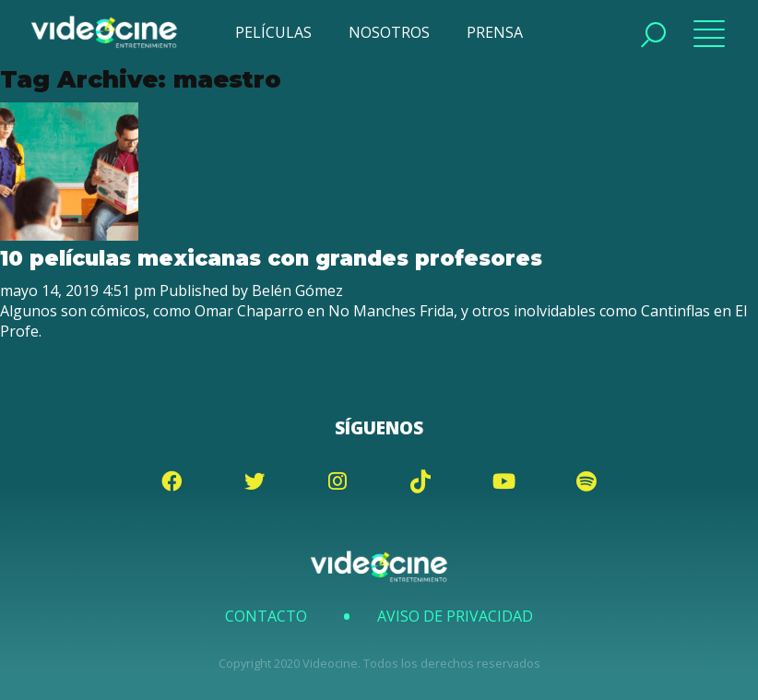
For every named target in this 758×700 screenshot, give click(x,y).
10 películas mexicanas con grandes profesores (271, 258)
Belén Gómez (297, 291)
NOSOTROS (389, 32)
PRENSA (495, 32)
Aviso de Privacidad (455, 616)
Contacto (266, 616)
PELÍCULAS (273, 32)
